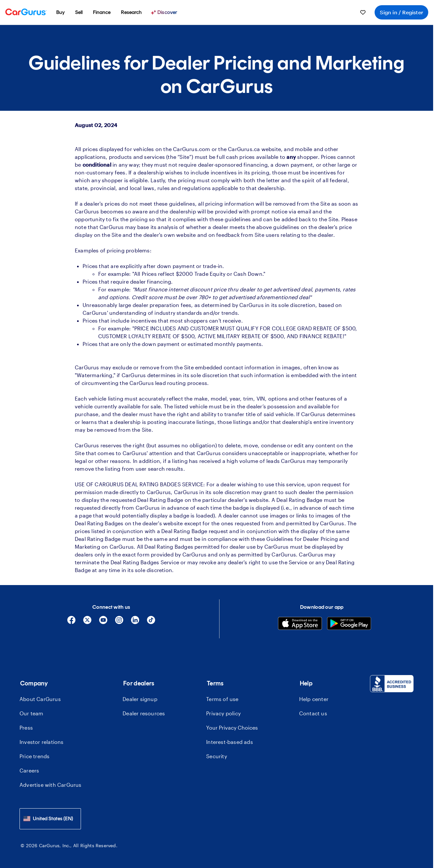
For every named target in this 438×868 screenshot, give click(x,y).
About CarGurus (40, 699)
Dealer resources (144, 713)
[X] (87, 622)
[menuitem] (60, 12)
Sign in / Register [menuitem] (401, 12)
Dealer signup (140, 699)
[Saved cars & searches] (363, 12)
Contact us (313, 713)
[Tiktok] (151, 622)
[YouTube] (103, 622)
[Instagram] (119, 622)
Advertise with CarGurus (51, 785)
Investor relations (42, 742)
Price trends (34, 756)
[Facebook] (71, 622)
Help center (314, 699)
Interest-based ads (230, 742)
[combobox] (50, 819)
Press (26, 728)
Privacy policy (223, 713)
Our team (32, 713)
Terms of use (222, 699)
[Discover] (165, 12)
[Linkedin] (135, 622)
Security (217, 756)
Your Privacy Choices (232, 728)
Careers (29, 770)
